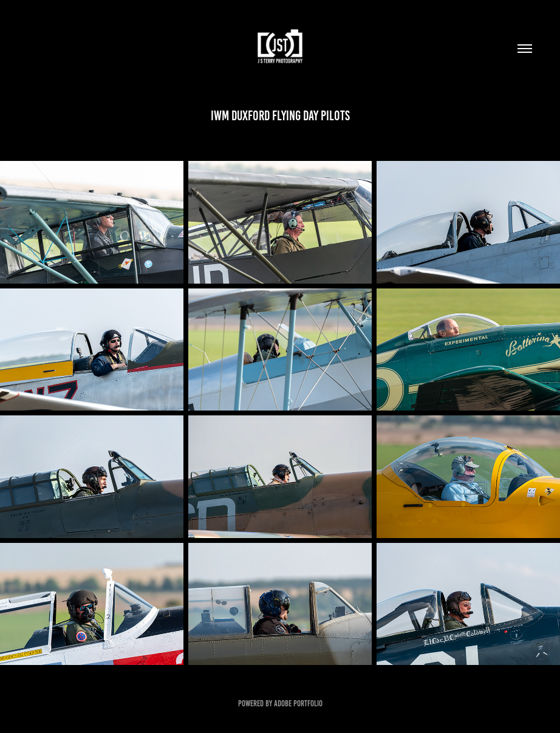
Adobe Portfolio (298, 704)
